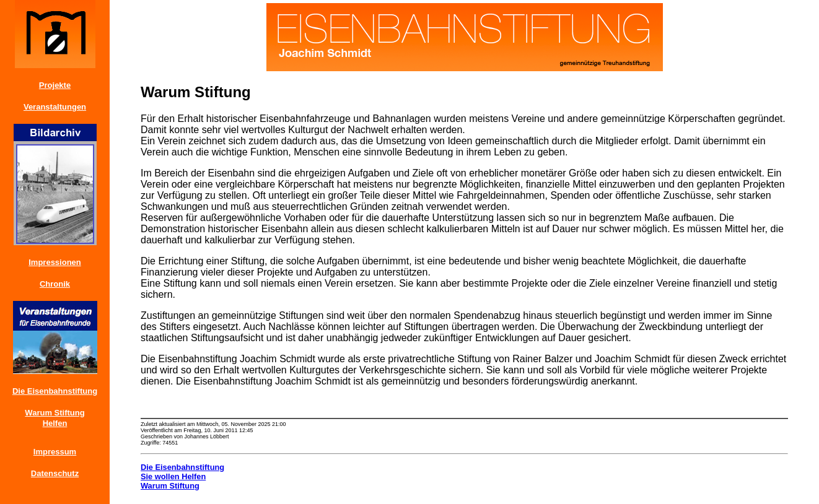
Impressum (55, 452)
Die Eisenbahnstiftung (55, 391)
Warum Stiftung (55, 413)
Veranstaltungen (55, 107)
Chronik (55, 284)
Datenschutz (55, 473)
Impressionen (55, 262)
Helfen (55, 423)
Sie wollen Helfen (173, 476)
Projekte (55, 85)
